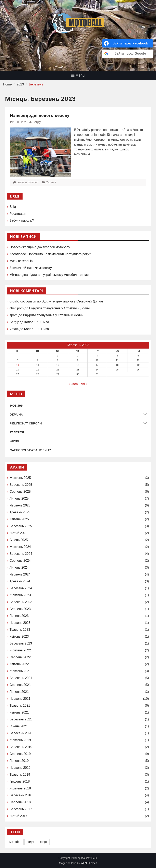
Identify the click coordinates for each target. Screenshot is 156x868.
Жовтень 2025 (20, 478)
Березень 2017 (21, 809)
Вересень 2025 (21, 485)
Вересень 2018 (21, 795)
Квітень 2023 (19, 636)
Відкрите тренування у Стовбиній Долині (72, 301)
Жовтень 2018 (20, 788)
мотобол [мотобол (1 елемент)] (15, 842)
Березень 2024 (21, 588)
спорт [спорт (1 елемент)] (43, 842)
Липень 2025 (19, 498)
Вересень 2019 (21, 747)
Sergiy (37, 122)
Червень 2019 (20, 768)
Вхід (13, 207)
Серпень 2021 (20, 685)
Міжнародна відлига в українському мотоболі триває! (49, 275)
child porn (17, 308)
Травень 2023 (20, 630)
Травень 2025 (20, 512)
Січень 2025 (19, 540)
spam (14, 315)
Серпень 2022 (20, 657)
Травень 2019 (20, 775)
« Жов (73, 384)
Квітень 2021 (19, 712)
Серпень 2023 (20, 609)
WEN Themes (89, 863)
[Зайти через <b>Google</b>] (128, 54)
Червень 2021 (20, 699)
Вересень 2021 (21, 678)
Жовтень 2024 (20, 547)
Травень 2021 (20, 706)
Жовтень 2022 (20, 650)
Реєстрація (18, 214)
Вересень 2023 (21, 602)
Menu (78, 75)
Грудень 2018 (20, 781)
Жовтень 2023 (20, 595)
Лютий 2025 (18, 533)
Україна (51, 182)
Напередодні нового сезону (40, 116)
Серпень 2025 (20, 492)
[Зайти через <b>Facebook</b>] (128, 43)
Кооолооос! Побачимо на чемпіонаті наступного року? (50, 254)
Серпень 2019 (20, 754)
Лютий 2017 (18, 816)
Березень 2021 (21, 719)
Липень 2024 (19, 567)
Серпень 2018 (20, 802)
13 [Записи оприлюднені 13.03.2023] (18, 365)
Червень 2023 (20, 623)
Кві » (84, 384)
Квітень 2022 (19, 664)
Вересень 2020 (21, 733)
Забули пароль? (22, 221)
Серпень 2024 (20, 561)
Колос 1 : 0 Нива (37, 322)
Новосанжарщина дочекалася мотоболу (40, 247)
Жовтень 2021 (20, 671)
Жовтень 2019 (20, 740)
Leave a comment (28, 182)
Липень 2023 (19, 616)
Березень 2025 (21, 526)
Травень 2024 (20, 581)
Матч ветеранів (21, 261)
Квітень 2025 (19, 519)
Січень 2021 (19, 726)
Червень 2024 (20, 574)
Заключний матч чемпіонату (31, 268)
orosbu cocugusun (23, 301)
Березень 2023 (21, 643)
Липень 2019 (19, 761)
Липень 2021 (19, 692)
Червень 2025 (20, 505)
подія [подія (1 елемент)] (30, 842)
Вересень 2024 (21, 554)
